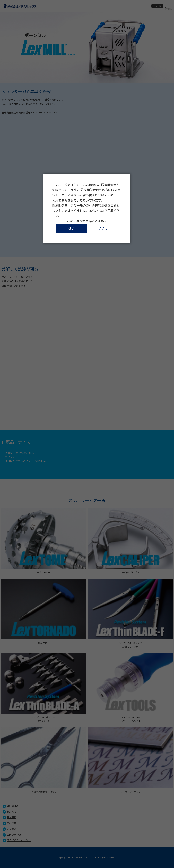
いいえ (103, 228)
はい (71, 228)
